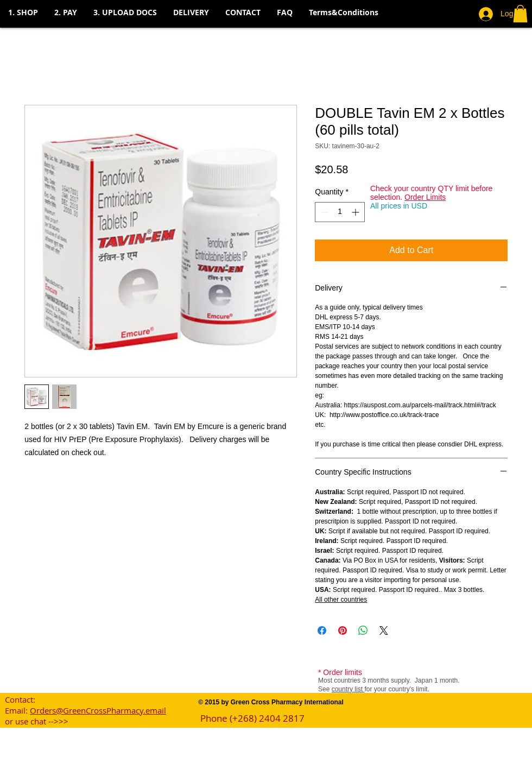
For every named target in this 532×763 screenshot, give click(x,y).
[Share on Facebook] (322, 630)
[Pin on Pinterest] (343, 630)
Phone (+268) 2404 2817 (252, 718)
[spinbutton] (340, 212)
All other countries (341, 600)
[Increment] (356, 212)
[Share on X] (384, 630)
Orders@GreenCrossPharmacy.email (98, 710)
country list (348, 689)
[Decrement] (323, 212)
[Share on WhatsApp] (363, 630)
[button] (66, 12)
